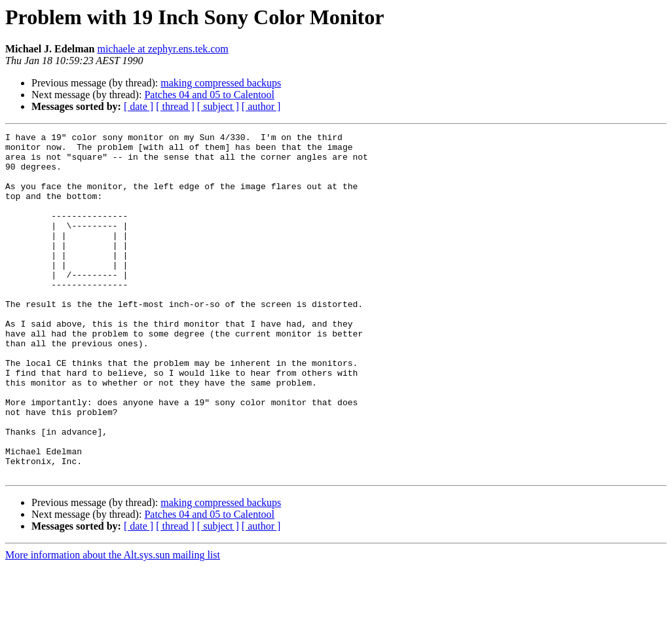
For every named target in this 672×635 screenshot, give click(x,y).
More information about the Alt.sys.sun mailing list (113, 624)
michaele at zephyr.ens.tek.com (162, 49)
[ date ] (139, 106)
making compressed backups (221, 83)
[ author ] (261, 106)
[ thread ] (175, 106)
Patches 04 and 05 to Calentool (209, 95)
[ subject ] (218, 106)
